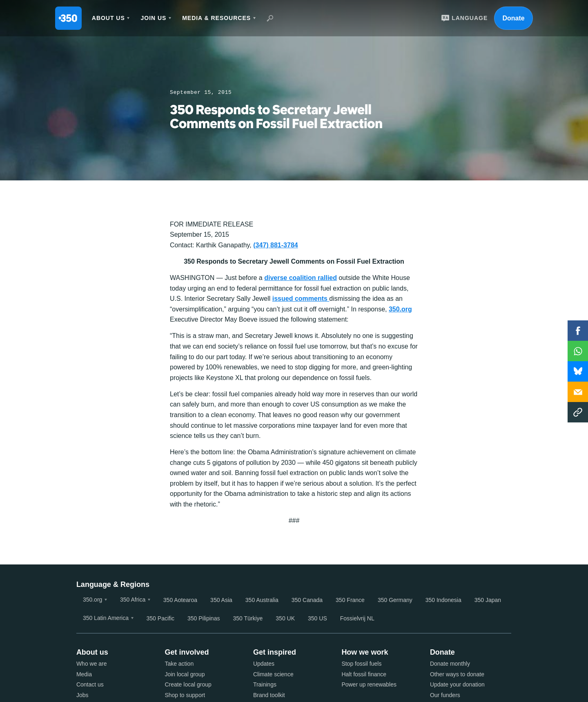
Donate (513, 18)
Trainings (265, 684)
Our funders (445, 695)
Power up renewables (369, 684)
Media (84, 674)
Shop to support (185, 695)
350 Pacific (160, 618)
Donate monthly (450, 664)
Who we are (92, 664)
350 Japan (488, 600)
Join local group (185, 674)
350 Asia (221, 600)
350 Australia (262, 600)
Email (578, 392)
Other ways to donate (457, 674)
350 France (350, 600)
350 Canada (307, 600)
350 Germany (395, 600)
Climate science (273, 674)
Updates (264, 664)
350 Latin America (106, 618)
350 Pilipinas (204, 618)
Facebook (578, 331)
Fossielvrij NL (357, 618)
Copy (578, 412)
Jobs (82, 695)
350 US (317, 618)
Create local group (188, 684)
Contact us (90, 684)
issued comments (301, 299)
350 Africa (133, 600)
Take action (179, 664)
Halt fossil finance (364, 674)
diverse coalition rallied (301, 278)
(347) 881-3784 (275, 245)
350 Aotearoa (180, 600)
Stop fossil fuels (361, 664)
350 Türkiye (248, 618)
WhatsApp (578, 351)
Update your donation (457, 684)
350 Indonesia (443, 600)
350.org (400, 309)
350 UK (285, 618)
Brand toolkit (269, 695)
